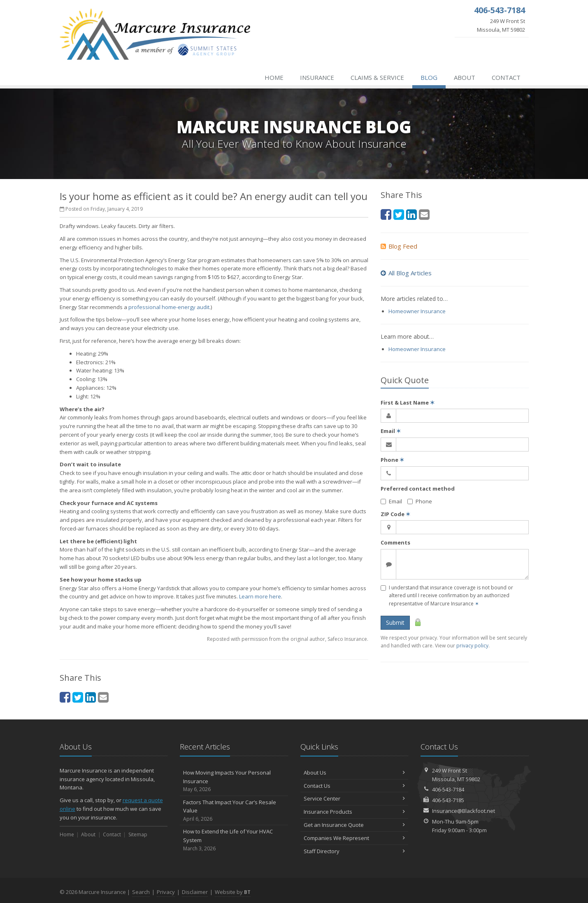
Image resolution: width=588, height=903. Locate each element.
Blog (429, 77)
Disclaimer (195, 892)
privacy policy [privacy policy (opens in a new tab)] (472, 646)
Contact (506, 77)
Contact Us (354, 786)
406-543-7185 (448, 800)
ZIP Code (395, 514)
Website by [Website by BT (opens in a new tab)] (233, 892)
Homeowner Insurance (417, 311)
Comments (395, 542)
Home (274, 77)
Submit (395, 623)
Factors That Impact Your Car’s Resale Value (234, 811)
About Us (354, 773)
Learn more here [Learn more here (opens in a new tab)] (260, 596)
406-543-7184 (448, 789)
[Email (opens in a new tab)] (103, 697)
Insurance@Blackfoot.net (464, 811)
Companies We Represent (354, 838)
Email (391, 431)
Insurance (317, 77)
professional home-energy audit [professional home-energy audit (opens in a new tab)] (169, 307)
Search (141, 892)
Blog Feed (399, 246)
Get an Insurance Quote (354, 825)
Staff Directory (354, 851)
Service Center (354, 798)
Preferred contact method (418, 489)
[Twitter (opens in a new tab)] (78, 697)
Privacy (166, 892)
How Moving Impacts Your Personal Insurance (234, 781)
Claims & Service (377, 77)
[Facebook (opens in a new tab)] (65, 697)
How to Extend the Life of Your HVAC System (234, 840)
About (465, 77)
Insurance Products (354, 812)
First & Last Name (408, 403)
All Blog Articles (406, 273)
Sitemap (138, 834)
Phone (392, 460)
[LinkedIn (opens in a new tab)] (91, 697)
